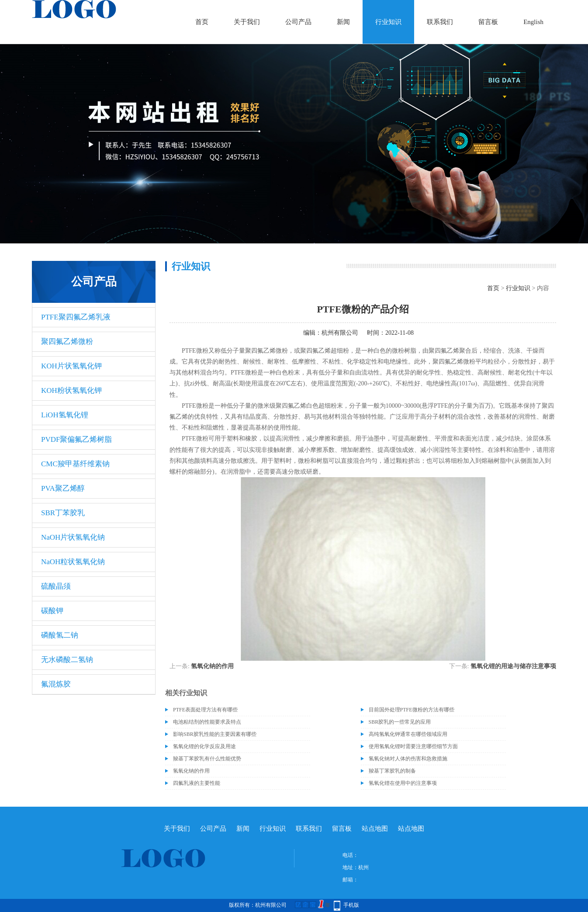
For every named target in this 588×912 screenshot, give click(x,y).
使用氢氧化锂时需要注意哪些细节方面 (413, 746)
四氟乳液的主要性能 (197, 783)
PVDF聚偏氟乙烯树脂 (76, 439)
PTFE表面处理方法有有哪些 (205, 710)
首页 (202, 22)
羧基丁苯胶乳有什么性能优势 (207, 759)
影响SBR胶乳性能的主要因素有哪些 (215, 734)
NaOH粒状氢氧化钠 (73, 562)
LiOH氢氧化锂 (65, 415)
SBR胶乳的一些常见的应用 (400, 722)
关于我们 (247, 22)
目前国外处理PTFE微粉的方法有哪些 (412, 710)
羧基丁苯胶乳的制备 (392, 771)
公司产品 (298, 22)
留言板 (488, 22)
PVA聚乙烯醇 (63, 488)
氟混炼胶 (56, 684)
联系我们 (440, 22)
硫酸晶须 (56, 586)
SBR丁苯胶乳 (63, 513)
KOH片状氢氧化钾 (71, 366)
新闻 (343, 22)
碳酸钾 (52, 611)
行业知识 (388, 22)
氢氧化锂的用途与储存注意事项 (513, 666)
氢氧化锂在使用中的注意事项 (403, 783)
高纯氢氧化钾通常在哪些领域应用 (408, 734)
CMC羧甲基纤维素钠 (75, 464)
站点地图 (375, 829)
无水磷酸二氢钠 (67, 660)
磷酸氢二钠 (60, 635)
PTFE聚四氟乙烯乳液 (76, 317)
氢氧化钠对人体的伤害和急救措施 (408, 759)
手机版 (351, 905)
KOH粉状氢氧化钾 (71, 390)
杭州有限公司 (340, 333)
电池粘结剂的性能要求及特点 (207, 722)
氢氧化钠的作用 (212, 666)
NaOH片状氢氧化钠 (73, 537)
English (533, 22)
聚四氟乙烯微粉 (67, 342)
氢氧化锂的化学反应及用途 (204, 746)
